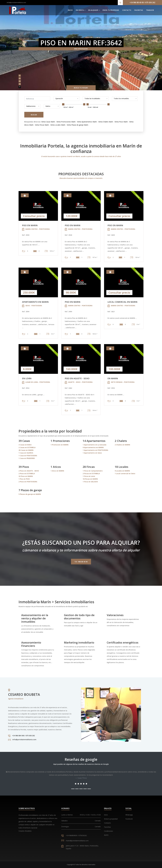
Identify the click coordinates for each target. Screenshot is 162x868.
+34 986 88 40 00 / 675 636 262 (142, 2)
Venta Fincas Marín (42, 125)
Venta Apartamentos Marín (87, 122)
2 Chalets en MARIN (122, 445)
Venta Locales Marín (58, 125)
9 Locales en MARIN (122, 471)
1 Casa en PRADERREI (27, 458)
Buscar (34, 115)
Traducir (150, 10)
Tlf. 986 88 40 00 (81, 562)
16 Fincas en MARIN (90, 479)
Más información (81, 49)
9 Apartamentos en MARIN (93, 447)
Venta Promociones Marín (66, 122)
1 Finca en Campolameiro (93, 471)
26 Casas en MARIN (26, 450)
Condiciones (109, 831)
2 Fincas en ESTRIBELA (91, 474)
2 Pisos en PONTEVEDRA (28, 482)
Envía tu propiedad (111, 10)
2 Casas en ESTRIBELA (27, 447)
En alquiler (93, 10)
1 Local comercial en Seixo (125, 474)
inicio (106, 815)
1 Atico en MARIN (57, 471)
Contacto (127, 10)
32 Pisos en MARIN (26, 476)
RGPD (106, 835)
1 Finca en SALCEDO (90, 482)
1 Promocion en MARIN (60, 445)
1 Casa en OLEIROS (26, 453)
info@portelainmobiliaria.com (16, 3)
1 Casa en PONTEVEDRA (28, 456)
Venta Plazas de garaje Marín (77, 125)
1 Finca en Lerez (89, 476)
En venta (80, 10)
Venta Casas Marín (48, 122)
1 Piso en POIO (24, 479)
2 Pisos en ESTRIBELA (27, 474)
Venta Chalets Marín (106, 122)
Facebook (129, 819)
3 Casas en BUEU (25, 445)
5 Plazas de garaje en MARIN (30, 494)
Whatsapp (129, 815)
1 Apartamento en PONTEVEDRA (95, 450)
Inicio (70, 10)
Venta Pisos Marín (121, 122)
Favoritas (139, 10)
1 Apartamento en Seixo (92, 453)
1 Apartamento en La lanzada (94, 445)
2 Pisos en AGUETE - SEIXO (29, 471)
